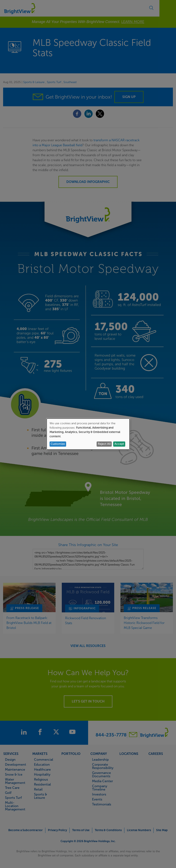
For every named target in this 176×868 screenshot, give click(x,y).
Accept (119, 444)
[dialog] (88, 434)
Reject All (104, 444)
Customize (58, 444)
